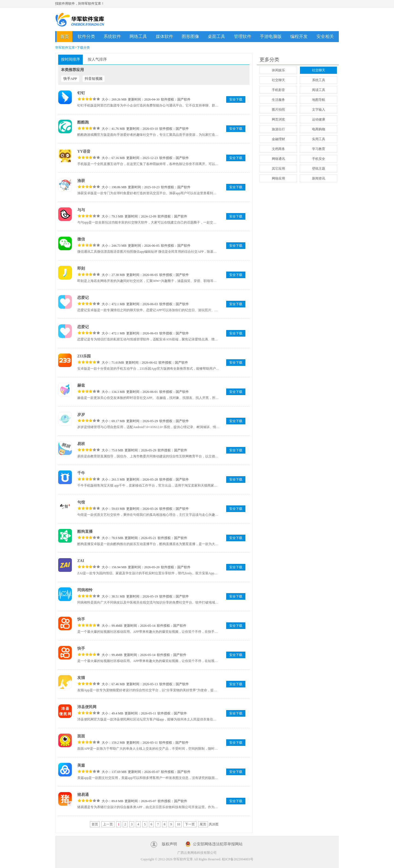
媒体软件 (164, 36)
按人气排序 (97, 59)
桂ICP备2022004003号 (238, 859)
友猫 (81, 678)
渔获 (81, 181)
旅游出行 (278, 129)
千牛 (81, 473)
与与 (81, 210)
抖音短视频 (94, 79)
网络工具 (138, 36)
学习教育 (319, 149)
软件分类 (86, 36)
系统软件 (112, 36)
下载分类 (83, 48)
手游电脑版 (271, 36)
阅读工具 (319, 90)
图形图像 (190, 36)
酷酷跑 (83, 122)
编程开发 (299, 36)
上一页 (108, 824)
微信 (81, 239)
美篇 (81, 765)
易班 (81, 444)
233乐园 (84, 356)
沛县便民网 (87, 707)
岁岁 (81, 415)
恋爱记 (83, 298)
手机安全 (319, 159)
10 (178, 824)
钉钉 (81, 93)
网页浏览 (278, 119)
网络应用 (278, 178)
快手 (81, 619)
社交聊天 (319, 70)
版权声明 (169, 844)
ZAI (81, 561)
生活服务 (278, 100)
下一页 (190, 824)
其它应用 (278, 169)
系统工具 (319, 80)
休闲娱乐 (278, 70)
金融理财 (278, 139)
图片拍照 (278, 110)
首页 (64, 36)
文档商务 (278, 149)
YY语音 (84, 151)
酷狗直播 (85, 532)
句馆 (81, 502)
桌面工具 (216, 36)
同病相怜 (85, 590)
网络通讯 (278, 159)
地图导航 (319, 100)
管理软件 (243, 36)
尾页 (203, 824)
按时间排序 (70, 59)
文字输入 (319, 110)
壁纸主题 (319, 169)
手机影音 (278, 90)
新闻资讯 (319, 178)
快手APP (70, 79)
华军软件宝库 (80, 20)
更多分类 (269, 60)
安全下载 (236, 99)
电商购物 (319, 129)
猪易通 (83, 795)
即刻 (81, 268)
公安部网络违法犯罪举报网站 (218, 844)
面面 (81, 736)
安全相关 (325, 36)
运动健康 (319, 119)
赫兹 (81, 385)
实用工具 (319, 139)
